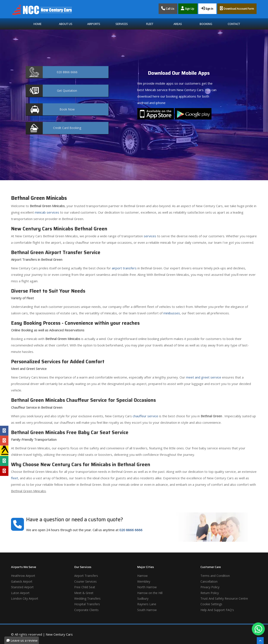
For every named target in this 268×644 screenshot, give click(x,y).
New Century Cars (59, 634)
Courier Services (85, 581)
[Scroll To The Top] (260, 641)
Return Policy (210, 593)
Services (122, 24)
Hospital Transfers (87, 604)
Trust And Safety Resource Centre (224, 598)
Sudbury (143, 598)
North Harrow (147, 587)
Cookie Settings (211, 604)
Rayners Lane (147, 604)
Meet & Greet (84, 593)
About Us (66, 24)
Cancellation (209, 581)
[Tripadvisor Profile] (4, 461)
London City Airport (25, 598)
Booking (206, 24)
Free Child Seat (85, 587)
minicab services (47, 212)
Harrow (142, 576)
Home (37, 24)
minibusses (172, 313)
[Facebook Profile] (4, 431)
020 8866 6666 (131, 530)
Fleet (150, 24)
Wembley (144, 581)
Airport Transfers (86, 576)
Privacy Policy (210, 587)
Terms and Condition (215, 576)
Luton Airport (20, 593)
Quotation (67, 91)
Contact (234, 24)
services (150, 236)
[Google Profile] (4, 441)
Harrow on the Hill (150, 593)
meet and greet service (204, 377)
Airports (94, 24)
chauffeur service (145, 416)
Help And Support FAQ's (217, 610)
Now (67, 109)
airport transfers (124, 268)
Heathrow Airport (23, 576)
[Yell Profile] (4, 451)
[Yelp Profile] (4, 471)
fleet (15, 478)
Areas (178, 24)
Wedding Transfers (87, 598)
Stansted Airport (22, 587)
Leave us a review (22, 640)
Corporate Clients (86, 610)
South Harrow (147, 610)
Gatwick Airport (22, 581)
